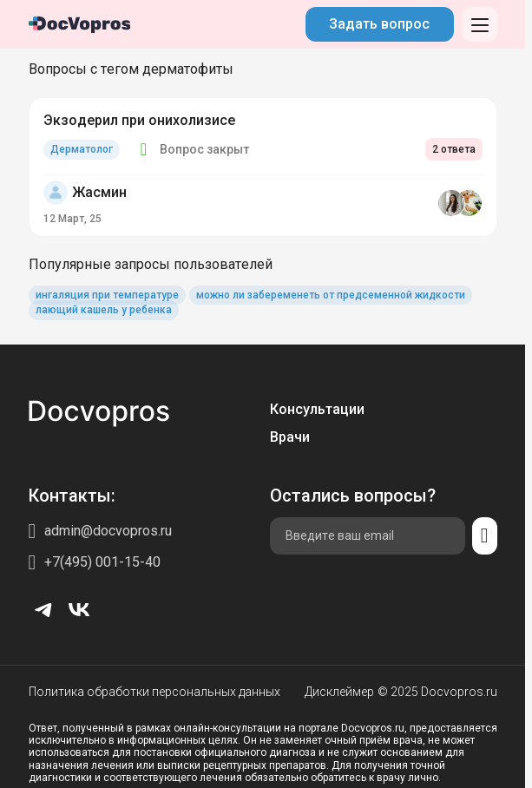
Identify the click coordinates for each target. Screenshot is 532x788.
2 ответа (454, 149)
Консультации (317, 409)
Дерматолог (82, 149)
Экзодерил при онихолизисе (139, 120)
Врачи (290, 437)
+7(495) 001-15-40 (102, 562)
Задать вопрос (379, 24)
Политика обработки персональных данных (154, 692)
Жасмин (99, 192)
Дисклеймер (339, 692)
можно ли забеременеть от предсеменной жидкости (331, 295)
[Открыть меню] (480, 24)
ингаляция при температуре (107, 295)
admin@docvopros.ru (108, 531)
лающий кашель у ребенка (104, 310)
